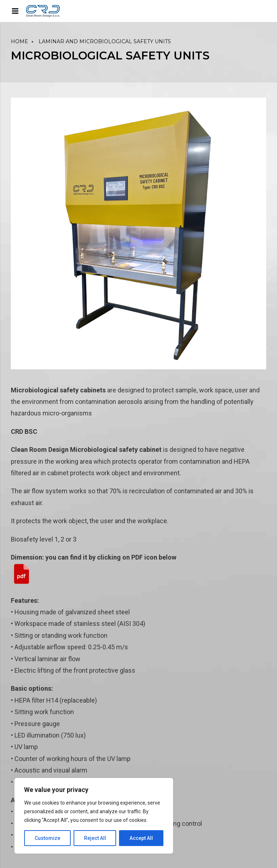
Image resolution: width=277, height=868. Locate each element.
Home (19, 41)
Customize (47, 838)
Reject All (95, 838)
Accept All (141, 838)
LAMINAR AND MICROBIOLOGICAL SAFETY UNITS (105, 41)
